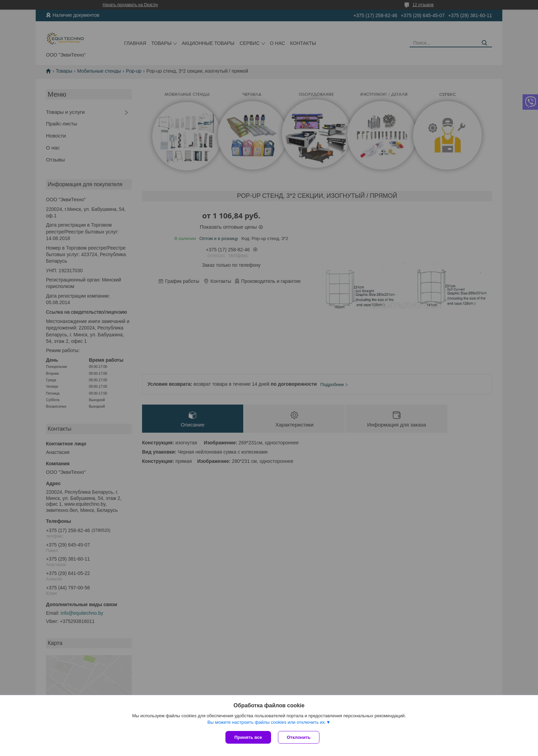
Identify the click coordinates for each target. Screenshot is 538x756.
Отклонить (299, 737)
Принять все (248, 737)
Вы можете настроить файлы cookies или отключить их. (267, 722)
